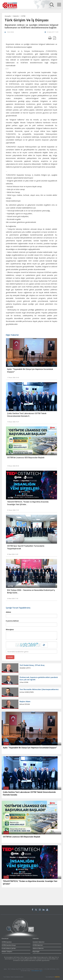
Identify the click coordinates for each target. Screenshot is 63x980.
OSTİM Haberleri (38, 945)
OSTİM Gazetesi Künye (9, 945)
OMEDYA (57, 977)
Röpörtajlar (36, 951)
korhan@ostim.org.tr (37, 971)
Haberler (16, 16)
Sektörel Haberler (38, 948)
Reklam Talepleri (7, 951)
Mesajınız (10, 629)
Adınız (8, 612)
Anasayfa (8, 16)
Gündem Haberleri (39, 942)
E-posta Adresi (12, 621)
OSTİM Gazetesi (7, 942)
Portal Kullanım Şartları (9, 948)
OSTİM (23, 16)
